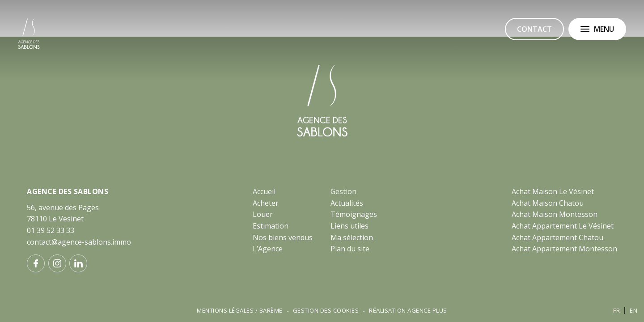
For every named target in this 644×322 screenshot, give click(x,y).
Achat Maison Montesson (555, 214)
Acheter (266, 203)
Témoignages (354, 214)
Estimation (271, 226)
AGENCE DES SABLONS (68, 191)
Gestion (343, 191)
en (633, 310)
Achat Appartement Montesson (564, 249)
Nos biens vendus (283, 237)
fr (616, 310)
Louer (263, 214)
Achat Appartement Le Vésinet (563, 226)
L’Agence (268, 249)
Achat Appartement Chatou (557, 237)
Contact (534, 29)
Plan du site (350, 249)
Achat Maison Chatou (548, 203)
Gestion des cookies (326, 310)
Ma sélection (352, 237)
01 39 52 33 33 (51, 230)
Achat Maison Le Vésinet (553, 191)
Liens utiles (350, 226)
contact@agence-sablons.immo (79, 242)
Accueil (264, 191)
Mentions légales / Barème (240, 310)
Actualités (347, 203)
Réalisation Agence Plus (408, 310)
